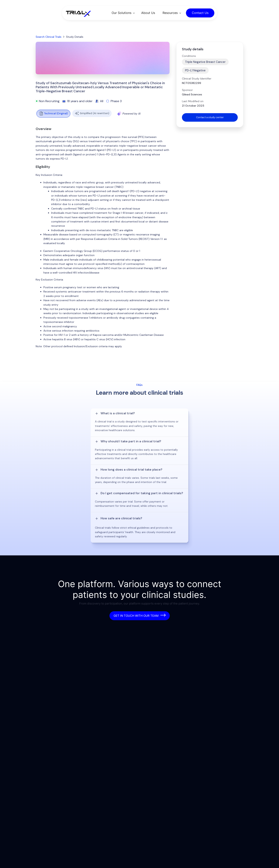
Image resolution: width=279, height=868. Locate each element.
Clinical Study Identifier (197, 79)
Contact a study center (210, 118)
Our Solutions (121, 13)
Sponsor (187, 90)
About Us (148, 13)
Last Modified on (193, 101)
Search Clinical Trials (49, 37)
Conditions (189, 56)
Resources (170, 13)
